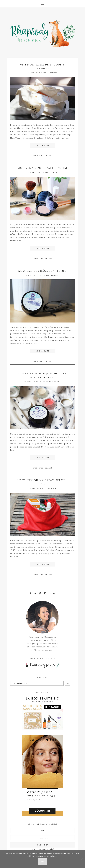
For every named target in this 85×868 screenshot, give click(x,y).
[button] (42, 4)
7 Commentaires (49, 172)
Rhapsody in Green (45, 33)
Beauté (49, 156)
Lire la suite (43, 145)
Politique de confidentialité (42, 848)
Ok (43, 862)
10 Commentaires (52, 381)
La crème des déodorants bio (43, 270)
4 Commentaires (49, 73)
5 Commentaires (50, 275)
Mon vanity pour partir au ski (42, 168)
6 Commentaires (50, 487)
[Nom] (42, 830)
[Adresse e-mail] (42, 837)
